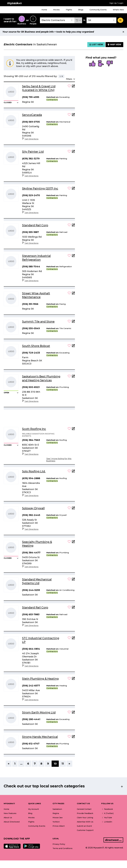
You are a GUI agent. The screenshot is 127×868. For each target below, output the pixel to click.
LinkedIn (107, 822)
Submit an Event (84, 826)
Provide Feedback (85, 813)
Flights (69, 10)
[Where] (101, 20)
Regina (56, 813)
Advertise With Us (85, 822)
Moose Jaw (58, 818)
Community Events (98, 10)
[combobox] (57, 20)
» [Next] (69, 764)
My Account (33, 809)
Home (44, 10)
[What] (57, 20)
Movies (56, 10)
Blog (30, 813)
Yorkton (56, 822)
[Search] (120, 20)
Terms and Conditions (63, 848)
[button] (78, 20)
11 (63, 764)
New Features (10, 813)
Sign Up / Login (116, 3)
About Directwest (12, 822)
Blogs (81, 10)
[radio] (92, 64)
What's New (118, 10)
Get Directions (30, 139)
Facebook (107, 809)
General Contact (84, 809)
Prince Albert (59, 826)
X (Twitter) (107, 813)
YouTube (107, 818)
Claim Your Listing (85, 818)
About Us (8, 818)
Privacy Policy (59, 844)
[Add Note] (73, 87)
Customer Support (85, 830)
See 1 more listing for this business (59, 460)
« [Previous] (9, 764)
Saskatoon (57, 809)
